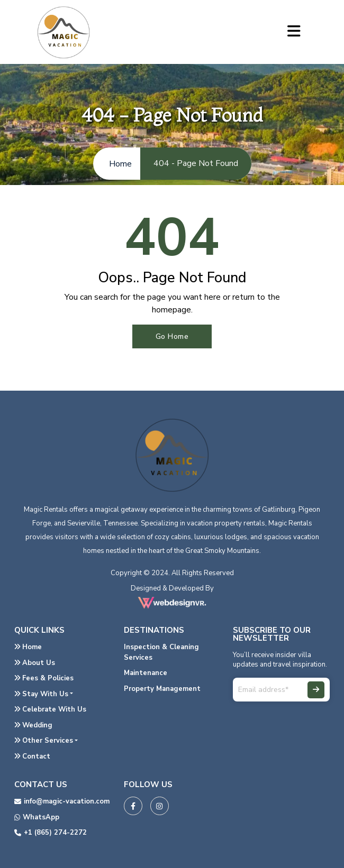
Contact (32, 756)
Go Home (172, 336)
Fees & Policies (44, 678)
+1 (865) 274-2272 (51, 833)
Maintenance (146, 673)
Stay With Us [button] (41, 694)
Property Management (162, 689)
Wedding (33, 725)
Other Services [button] (44, 741)
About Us (35, 663)
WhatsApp (37, 817)
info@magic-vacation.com (62, 801)
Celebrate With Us (50, 709)
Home (28, 647)
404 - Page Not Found (196, 163)
